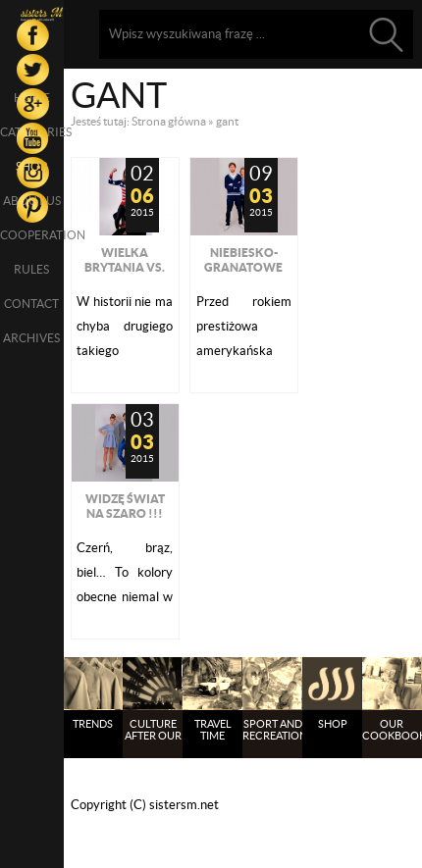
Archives (31, 338)
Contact (31, 304)
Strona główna (169, 121)
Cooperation (32, 235)
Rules (31, 269)
